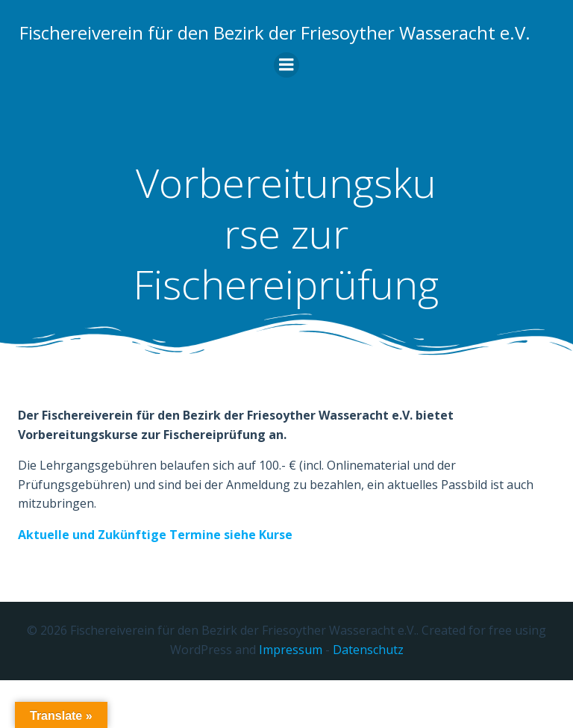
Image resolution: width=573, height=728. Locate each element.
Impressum (291, 699)
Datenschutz (368, 699)
